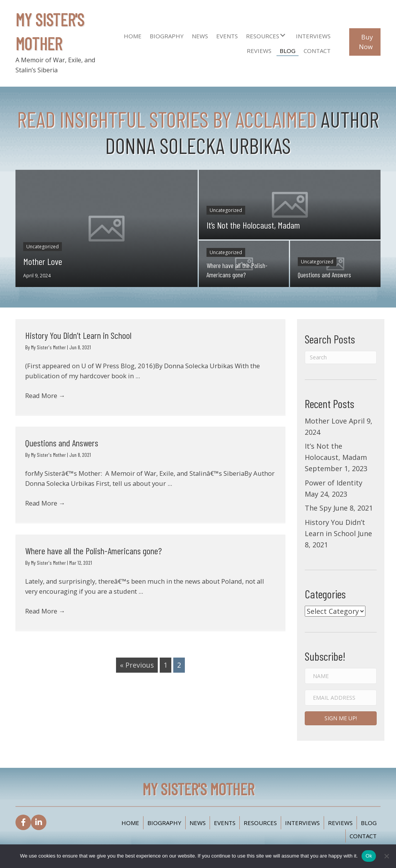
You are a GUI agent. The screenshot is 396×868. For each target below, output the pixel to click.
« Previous (137, 665)
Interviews (302, 823)
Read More (47, 400)
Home (130, 823)
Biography (164, 823)
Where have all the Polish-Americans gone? (93, 551)
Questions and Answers (62, 443)
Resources (260, 823)
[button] (283, 35)
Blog (369, 823)
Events (225, 823)
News (198, 823)
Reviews (340, 823)
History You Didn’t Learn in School (78, 335)
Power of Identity (334, 483)
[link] (133, 35)
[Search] (341, 357)
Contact (363, 836)
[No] (386, 856)
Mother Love (326, 421)
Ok (369, 856)
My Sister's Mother (49, 347)
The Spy (318, 508)
